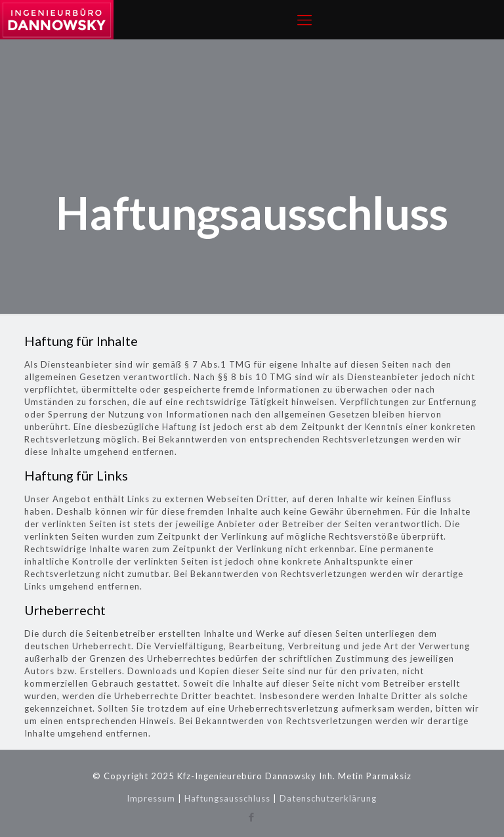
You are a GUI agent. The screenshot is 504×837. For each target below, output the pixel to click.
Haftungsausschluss (227, 798)
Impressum (151, 798)
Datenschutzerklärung (328, 798)
